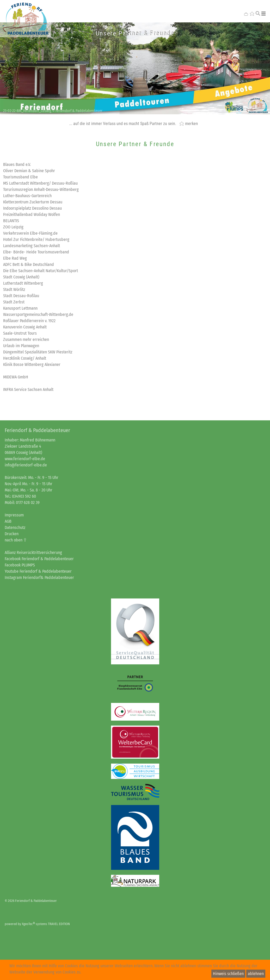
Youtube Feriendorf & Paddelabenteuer (38, 571)
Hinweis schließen (228, 974)
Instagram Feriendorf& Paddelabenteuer (39, 578)
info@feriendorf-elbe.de (26, 465)
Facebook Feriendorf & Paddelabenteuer (39, 559)
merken (191, 123)
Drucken (12, 534)
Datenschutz (15, 528)
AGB (8, 521)
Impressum (14, 515)
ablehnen (256, 974)
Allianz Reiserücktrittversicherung (33, 553)
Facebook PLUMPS (20, 565)
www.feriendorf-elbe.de (25, 459)
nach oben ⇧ (16, 540)
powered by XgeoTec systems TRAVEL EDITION (37, 924)
